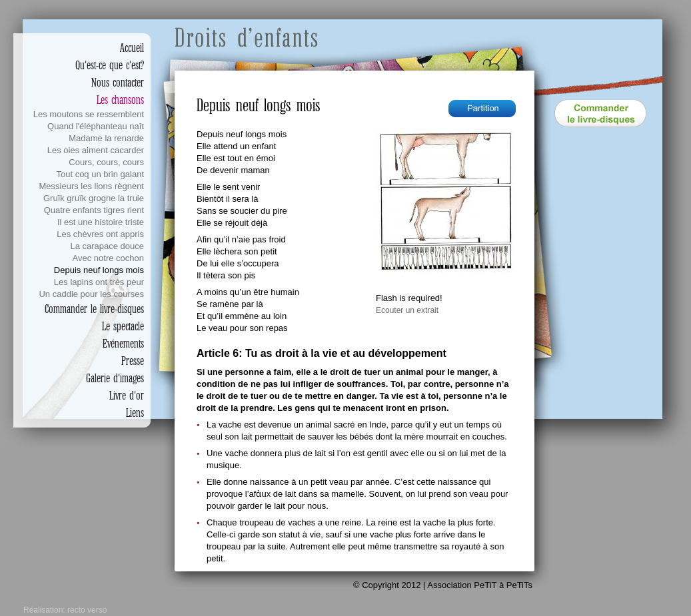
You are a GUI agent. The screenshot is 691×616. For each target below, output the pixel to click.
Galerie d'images (115, 378)
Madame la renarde (106, 138)
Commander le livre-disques (94, 309)
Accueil (132, 48)
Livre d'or (127, 396)
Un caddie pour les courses (91, 294)
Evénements (123, 344)
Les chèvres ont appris (100, 234)
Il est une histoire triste (101, 222)
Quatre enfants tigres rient (94, 210)
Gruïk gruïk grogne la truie (94, 198)
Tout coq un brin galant (100, 174)
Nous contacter (118, 83)
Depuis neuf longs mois (99, 270)
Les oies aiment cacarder (96, 150)
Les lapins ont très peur (99, 282)
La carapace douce (107, 246)
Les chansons (120, 100)
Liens (135, 413)
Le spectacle (123, 326)
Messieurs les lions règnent (91, 186)
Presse (133, 361)
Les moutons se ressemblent (89, 114)
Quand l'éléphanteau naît (96, 126)
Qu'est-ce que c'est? (110, 65)
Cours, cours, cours (106, 162)
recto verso (87, 610)
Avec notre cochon (108, 258)
